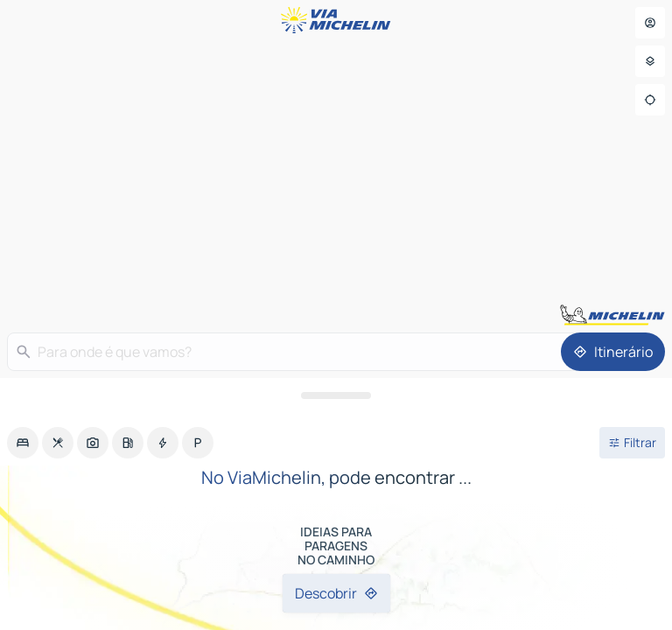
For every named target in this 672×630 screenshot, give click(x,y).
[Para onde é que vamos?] (305, 352)
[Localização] (650, 100)
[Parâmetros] (650, 61)
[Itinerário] (613, 352)
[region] (336, 315)
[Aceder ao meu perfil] (650, 23)
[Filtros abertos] (632, 443)
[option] (23, 443)
